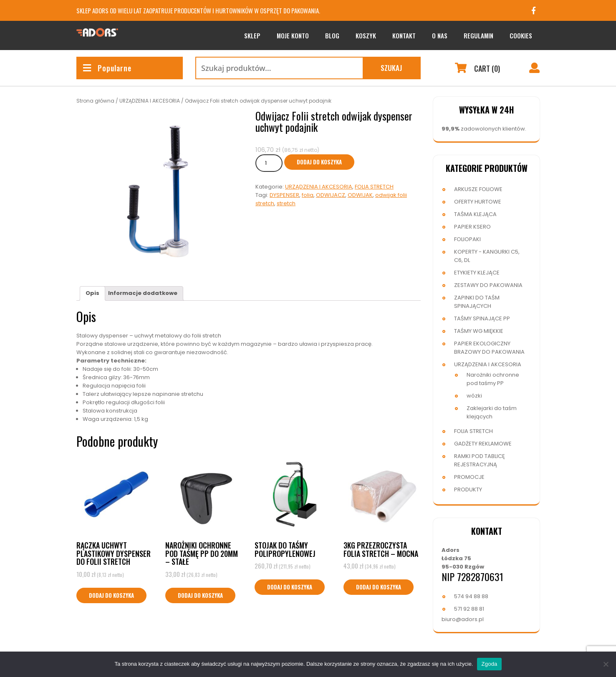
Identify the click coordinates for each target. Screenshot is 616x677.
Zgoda (489, 664)
